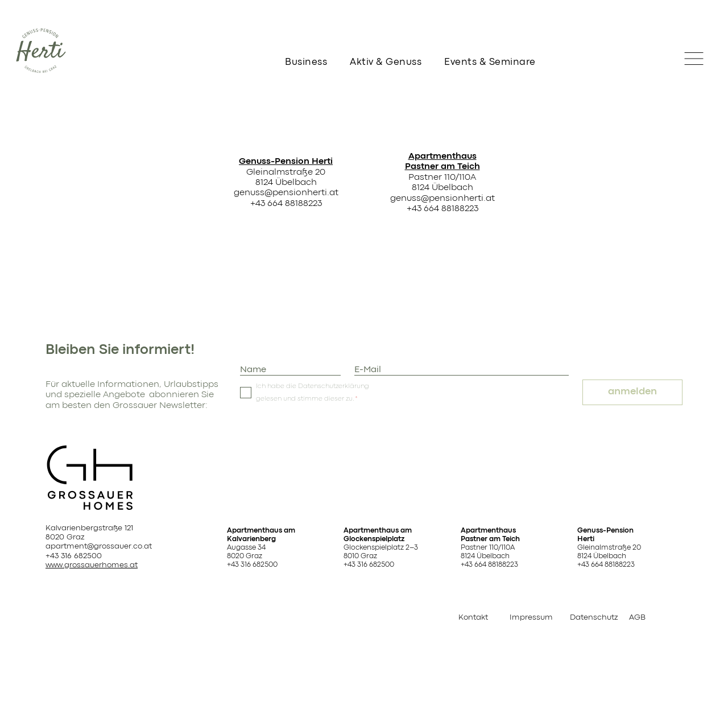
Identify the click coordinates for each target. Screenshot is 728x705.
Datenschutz (594, 617)
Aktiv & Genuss (386, 62)
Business (306, 62)
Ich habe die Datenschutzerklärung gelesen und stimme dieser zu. (313, 393)
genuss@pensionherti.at (286, 193)
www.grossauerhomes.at (92, 565)
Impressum (531, 617)
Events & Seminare (490, 62)
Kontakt (473, 617)
